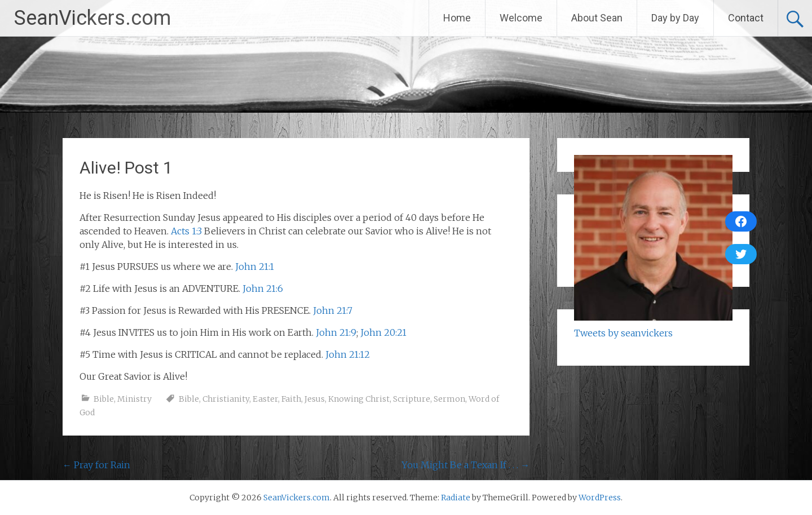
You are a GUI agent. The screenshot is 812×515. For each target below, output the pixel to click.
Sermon (449, 399)
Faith (291, 399)
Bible (104, 399)
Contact (746, 18)
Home (457, 18)
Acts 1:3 (186, 231)
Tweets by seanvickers (623, 333)
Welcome (521, 18)
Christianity (226, 399)
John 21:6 (263, 288)
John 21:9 (336, 332)
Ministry (134, 399)
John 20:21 (383, 332)
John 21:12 (348, 354)
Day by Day (675, 18)
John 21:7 (333, 310)
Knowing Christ (359, 399)
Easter (265, 399)
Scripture (412, 399)
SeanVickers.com (92, 18)
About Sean (597, 18)
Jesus (315, 399)
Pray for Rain (96, 465)
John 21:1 (255, 267)
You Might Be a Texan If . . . (465, 465)
